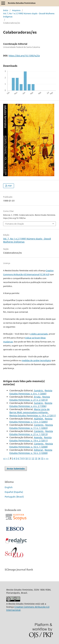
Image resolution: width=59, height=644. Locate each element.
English (9, 487)
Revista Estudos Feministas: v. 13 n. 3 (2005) (31, 420)
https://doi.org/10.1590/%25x (24, 56)
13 (36, 458)
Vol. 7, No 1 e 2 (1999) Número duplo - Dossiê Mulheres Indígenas (29, 15)
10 (26, 458)
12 (33, 458)
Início (6, 10)
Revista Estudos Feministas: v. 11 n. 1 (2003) (31, 426)
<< (4, 458)
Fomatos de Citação (15, 224)
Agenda (38, 437)
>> (47, 458)
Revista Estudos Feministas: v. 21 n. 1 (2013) (31, 433)
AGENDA (39, 419)
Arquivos (16, 10)
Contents (39, 425)
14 (39, 458)
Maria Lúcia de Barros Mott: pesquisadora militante (29, 411)
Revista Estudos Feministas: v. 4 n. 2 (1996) (31, 405)
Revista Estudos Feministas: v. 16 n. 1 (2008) (31, 445)
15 (42, 458)
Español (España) (14, 492)
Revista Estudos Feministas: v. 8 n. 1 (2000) (31, 392)
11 (30, 458)
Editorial (39, 450)
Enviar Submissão (16, 469)
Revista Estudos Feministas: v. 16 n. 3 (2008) (31, 451)
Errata (38, 397)
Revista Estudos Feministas (22, 3)
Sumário (39, 390)
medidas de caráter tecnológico (36, 360)
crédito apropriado (39, 334)
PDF (10, 186)
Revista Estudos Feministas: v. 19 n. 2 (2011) (33, 415)
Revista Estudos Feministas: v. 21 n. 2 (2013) (30, 398)
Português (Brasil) (14, 497)
